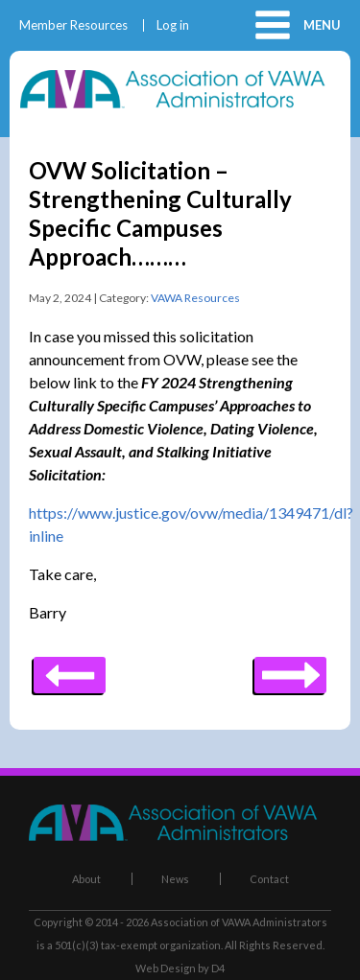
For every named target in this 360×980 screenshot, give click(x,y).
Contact (269, 879)
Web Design (166, 968)
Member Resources (73, 25)
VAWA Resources (195, 298)
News (175, 879)
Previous (290, 668)
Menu (322, 25)
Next (70, 668)
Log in (173, 25)
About (86, 879)
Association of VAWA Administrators (239, 922)
